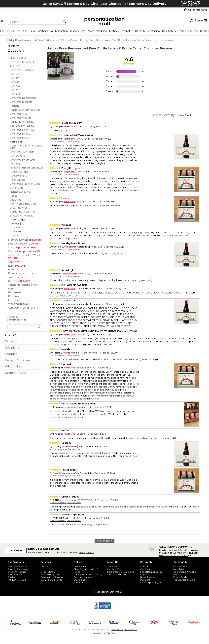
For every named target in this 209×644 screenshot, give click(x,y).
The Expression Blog (184, 580)
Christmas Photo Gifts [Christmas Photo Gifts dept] (23, 160)
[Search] (38, 22)
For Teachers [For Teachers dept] (17, 156)
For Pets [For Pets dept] (15, 94)
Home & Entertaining (147, 31)
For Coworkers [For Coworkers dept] (18, 176)
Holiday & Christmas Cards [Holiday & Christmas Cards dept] (25, 110)
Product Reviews (17, 580)
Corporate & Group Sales (120, 572)
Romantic (14, 296)
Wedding (102, 31)
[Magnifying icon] (64, 22)
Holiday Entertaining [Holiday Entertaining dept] (22, 122)
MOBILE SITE (101, 633)
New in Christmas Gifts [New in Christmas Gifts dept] (23, 204)
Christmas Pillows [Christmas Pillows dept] (20, 134)
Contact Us (47, 567)
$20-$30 (17, 228)
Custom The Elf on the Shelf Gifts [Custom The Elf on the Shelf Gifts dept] (26, 147)
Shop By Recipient (17, 569)
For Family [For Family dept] (16, 90)
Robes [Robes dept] (14, 196)
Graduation (61, 31)
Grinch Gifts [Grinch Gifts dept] (17, 188)
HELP (112, 633)
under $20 (18, 224)
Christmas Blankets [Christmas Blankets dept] (21, 102)
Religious (19, 281)
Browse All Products (21, 216)
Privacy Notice (87, 552)
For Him (16, 31)
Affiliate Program (50, 574)
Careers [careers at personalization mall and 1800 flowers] (144, 574)
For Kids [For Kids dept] (14, 82)
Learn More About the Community (179, 554)
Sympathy (127, 31)
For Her (4, 31)
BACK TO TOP (105, 541)
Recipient (12, 348)
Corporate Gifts (16, 373)
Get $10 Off (16, 551)
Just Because (16, 277)
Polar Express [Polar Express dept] (18, 180)
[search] (25, 327)
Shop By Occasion (17, 567)
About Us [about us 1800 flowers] (145, 567)
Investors (145, 580)
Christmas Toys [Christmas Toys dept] (18, 114)
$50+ (15, 236)
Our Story (112, 567)
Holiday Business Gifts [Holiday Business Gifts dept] (23, 212)
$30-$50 (17, 232)
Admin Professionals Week (24, 285)
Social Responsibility (151, 572)
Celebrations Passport (52, 577)
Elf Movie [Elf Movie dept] (15, 164)
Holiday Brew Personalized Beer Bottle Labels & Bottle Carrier (95, 48)
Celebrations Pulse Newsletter (183, 568)
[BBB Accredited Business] (102, 609)
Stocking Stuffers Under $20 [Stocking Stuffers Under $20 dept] (26, 168)
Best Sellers (169, 31)
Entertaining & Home (21, 273)
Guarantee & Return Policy (88, 574)
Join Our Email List (50, 569)
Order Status (48, 572)
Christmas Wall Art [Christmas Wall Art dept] (20, 118)
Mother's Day (45, 31)
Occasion (16, 51)
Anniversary (15, 262)
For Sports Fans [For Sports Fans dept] (19, 172)
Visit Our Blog (114, 569)
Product (11, 354)
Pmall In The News (117, 574)
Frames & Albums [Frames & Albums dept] (20, 192)
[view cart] (206, 20)
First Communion (24, 244)
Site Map (12, 577)
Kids (25, 31)
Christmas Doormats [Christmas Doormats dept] (22, 130)
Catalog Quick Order (52, 580)
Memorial (14, 300)
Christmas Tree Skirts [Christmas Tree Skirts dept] (22, 152)
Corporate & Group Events (23, 308)
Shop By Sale (15, 574)
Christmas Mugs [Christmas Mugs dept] (19, 138)
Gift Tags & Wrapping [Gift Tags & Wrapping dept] (22, 126)
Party (11, 289)
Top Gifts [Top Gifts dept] (15, 66)
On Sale (205, 31)
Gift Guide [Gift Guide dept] (16, 200)
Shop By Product (17, 572)
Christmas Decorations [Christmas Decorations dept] (23, 98)
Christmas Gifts (17, 58)
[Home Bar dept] (16, 142)
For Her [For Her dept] (14, 74)
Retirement (15, 292)
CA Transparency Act (151, 582)
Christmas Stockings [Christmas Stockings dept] (22, 70)
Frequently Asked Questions (83, 578)
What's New (14, 366)
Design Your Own (188, 31)
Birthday (114, 31)
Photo (91, 31)
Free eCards (180, 577)
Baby (32, 31)
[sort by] (187, 115)
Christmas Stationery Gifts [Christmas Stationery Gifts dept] (25, 184)
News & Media (148, 577)
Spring (21, 248)
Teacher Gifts (77, 31)
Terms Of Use (81, 582)
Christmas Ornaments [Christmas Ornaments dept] (23, 62)
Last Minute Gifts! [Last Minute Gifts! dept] (20, 208)
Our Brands (146, 569)
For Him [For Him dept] (15, 78)
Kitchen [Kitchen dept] (14, 106)
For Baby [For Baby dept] (15, 86)
